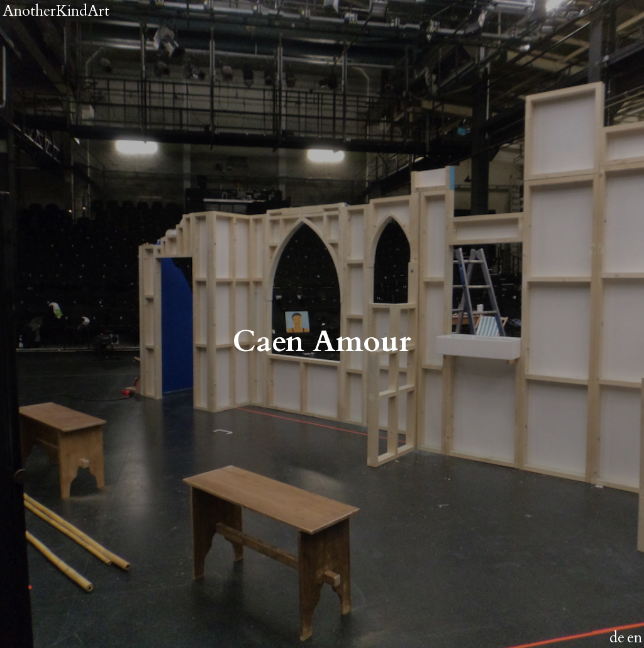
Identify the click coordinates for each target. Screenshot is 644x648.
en (635, 638)
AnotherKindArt (56, 11)
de (617, 638)
